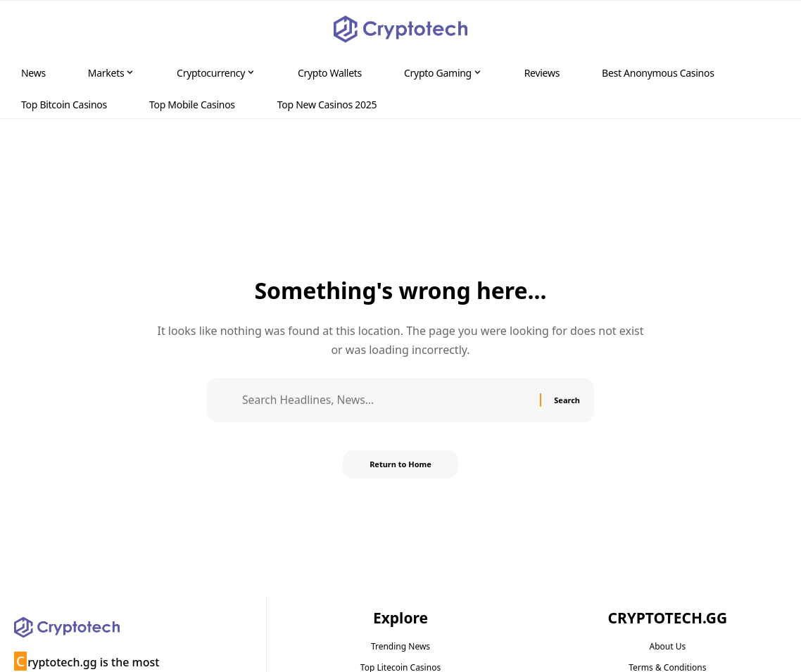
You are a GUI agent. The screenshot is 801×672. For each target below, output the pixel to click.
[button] (763, 30)
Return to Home (400, 465)
